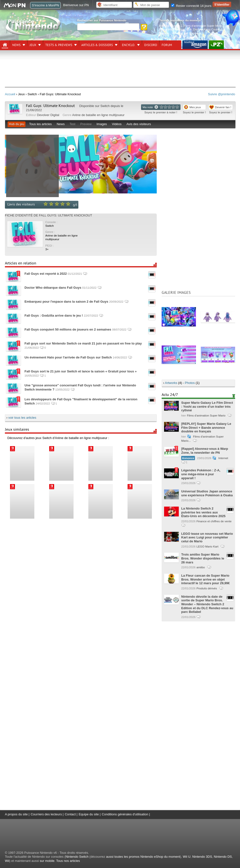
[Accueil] (5, 45)
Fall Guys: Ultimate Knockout (50, 106)
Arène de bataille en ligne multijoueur (98, 115)
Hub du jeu (17, 124)
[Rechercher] (108, 27)
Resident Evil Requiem (186, 33)
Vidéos (117, 124)
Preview (86, 124)
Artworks (171, 383)
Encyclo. (129, 45)
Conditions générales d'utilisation (125, 814)
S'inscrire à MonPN (45, 5)
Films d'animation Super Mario (203, 26)
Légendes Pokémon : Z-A (175, 29)
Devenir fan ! (223, 107)
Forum (167, 45)
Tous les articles (40, 124)
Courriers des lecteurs (46, 814)
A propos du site (16, 814)
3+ (47, 249)
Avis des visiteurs (139, 124)
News (16, 45)
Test (72, 124)
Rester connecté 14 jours (191, 6)
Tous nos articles (68, 861)
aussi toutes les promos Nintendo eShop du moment (143, 857)
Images (102, 124)
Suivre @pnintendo (222, 94)
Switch (105, 106)
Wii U (187, 857)
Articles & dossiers (97, 45)
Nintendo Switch (77, 857)
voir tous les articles (22, 418)
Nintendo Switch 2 (171, 26)
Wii (7, 861)
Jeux (33, 45)
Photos (190, 383)
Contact (70, 814)
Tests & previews (59, 45)
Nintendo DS (223, 857)
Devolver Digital (48, 115)
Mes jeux (195, 107)
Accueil (10, 94)
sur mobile (47, 861)
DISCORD (151, 45)
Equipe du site (89, 814)
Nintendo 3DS (202, 857)
